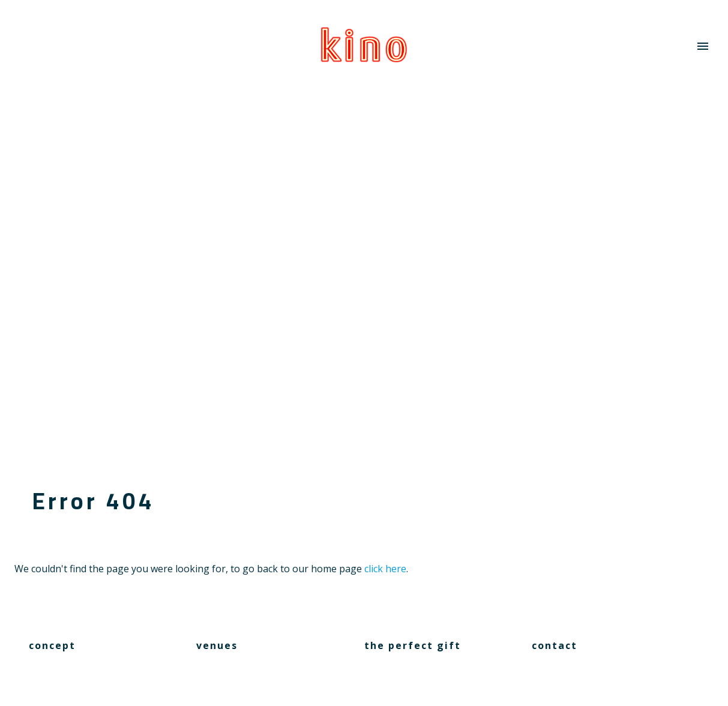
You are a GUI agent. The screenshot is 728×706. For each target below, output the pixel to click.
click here (385, 569)
